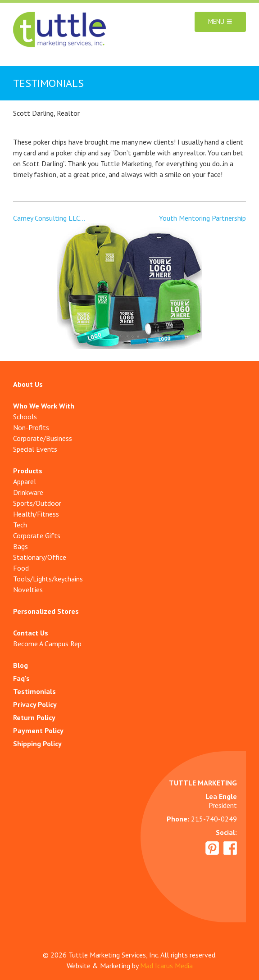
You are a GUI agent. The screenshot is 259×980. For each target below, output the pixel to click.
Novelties (28, 590)
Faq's (21, 678)
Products (28, 471)
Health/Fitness (36, 514)
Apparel (25, 481)
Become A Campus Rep (47, 644)
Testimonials (34, 691)
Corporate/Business (43, 438)
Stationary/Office (40, 557)
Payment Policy (38, 730)
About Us (28, 384)
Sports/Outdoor (37, 503)
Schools (25, 417)
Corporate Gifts (37, 535)
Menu (220, 22)
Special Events (35, 449)
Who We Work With (44, 406)
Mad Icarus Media (166, 966)
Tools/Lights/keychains (48, 579)
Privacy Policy (35, 704)
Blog (20, 665)
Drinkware (28, 492)
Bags (20, 546)
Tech (20, 525)
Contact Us (31, 633)
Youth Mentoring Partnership (202, 218)
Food (21, 568)
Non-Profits (31, 427)
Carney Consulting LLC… (49, 218)
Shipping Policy (37, 744)
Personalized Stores (46, 611)
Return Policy (34, 717)
